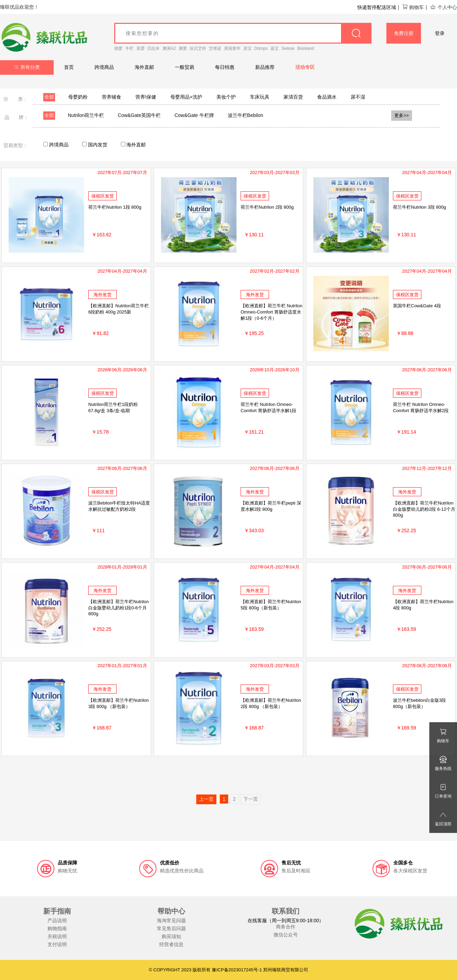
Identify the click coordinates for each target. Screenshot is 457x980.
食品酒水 (327, 97)
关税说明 (57, 936)
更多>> (402, 115)
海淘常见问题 (171, 920)
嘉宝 (275, 48)
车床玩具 (260, 97)
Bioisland (306, 48)
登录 (440, 33)
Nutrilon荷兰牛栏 (86, 115)
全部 (49, 97)
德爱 (118, 48)
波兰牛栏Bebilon (246, 115)
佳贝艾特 (198, 48)
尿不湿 (358, 97)
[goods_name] (243, 33)
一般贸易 (185, 67)
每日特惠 (225, 67)
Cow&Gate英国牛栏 (139, 115)
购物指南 (57, 928)
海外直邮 (144, 67)
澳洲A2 (169, 48)
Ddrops (261, 48)
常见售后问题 (171, 928)
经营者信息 (171, 944)
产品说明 (57, 920)
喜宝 (248, 48)
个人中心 (443, 7)
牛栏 (129, 48)
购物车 (413, 7)
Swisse (288, 48)
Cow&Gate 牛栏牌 (194, 115)
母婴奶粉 (78, 97)
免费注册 (404, 33)
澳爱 (183, 48)
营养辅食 (111, 97)
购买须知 (171, 936)
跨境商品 (104, 67)
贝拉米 (153, 48)
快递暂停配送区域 (377, 7)
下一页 (251, 799)
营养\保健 (146, 97)
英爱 (141, 48)
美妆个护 (226, 97)
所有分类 (27, 67)
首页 (69, 67)
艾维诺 (215, 48)
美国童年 (232, 48)
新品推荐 (265, 67)
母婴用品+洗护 (186, 97)
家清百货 (293, 97)
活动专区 (305, 67)
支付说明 (57, 944)
